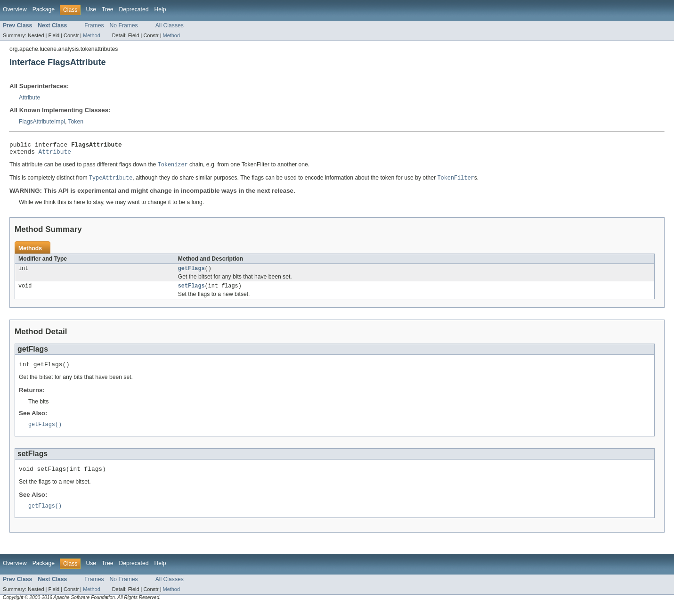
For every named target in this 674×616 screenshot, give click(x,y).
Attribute (29, 98)
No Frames (124, 25)
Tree (108, 9)
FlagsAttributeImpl (42, 122)
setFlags (191, 291)
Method (91, 35)
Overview (15, 9)
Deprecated (134, 9)
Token (76, 122)
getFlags (191, 273)
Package (44, 9)
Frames (94, 25)
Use (91, 9)
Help (160, 9)
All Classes (170, 25)
